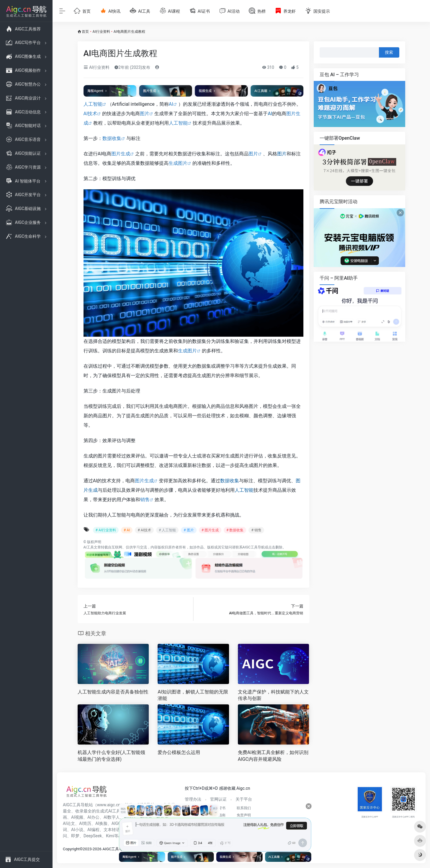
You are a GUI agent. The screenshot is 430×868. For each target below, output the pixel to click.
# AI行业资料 (106, 530)
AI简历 (85, 823)
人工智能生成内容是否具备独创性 (113, 692)
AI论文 (69, 823)
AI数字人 (112, 817)
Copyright (71, 849)
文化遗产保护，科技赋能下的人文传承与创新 (273, 695)
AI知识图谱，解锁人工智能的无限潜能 (193, 695)
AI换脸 (101, 823)
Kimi (110, 836)
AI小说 (77, 830)
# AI (127, 530)
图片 (145, 114)
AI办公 (93, 817)
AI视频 (77, 817)
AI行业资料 (101, 32)
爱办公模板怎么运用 (179, 752)
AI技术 (90, 114)
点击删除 (275, 547)
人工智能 (93, 104)
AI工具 (89, 547)
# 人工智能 (167, 530)
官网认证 (218, 799)
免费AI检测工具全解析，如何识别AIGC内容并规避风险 (273, 756)
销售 (145, 500)
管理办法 (193, 799)
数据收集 (112, 138)
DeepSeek (93, 836)
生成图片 (178, 163)
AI (171, 104)
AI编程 (93, 830)
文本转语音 (114, 830)
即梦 (75, 836)
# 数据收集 (235, 530)
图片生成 (121, 154)
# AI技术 (144, 530)
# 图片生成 (210, 530)
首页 (85, 32)
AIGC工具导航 (254, 547)
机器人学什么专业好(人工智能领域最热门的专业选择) (111, 756)
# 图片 (189, 530)
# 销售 (256, 530)
